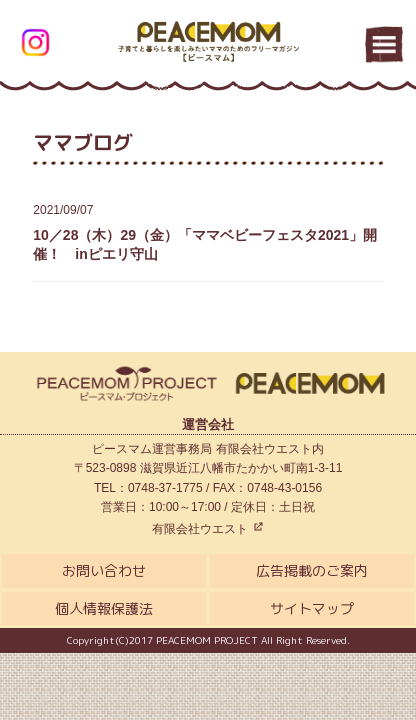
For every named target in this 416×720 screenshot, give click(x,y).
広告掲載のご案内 (312, 570)
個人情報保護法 (104, 608)
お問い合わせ (104, 570)
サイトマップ (312, 608)
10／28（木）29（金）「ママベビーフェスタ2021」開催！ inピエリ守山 (207, 231)
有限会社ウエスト (207, 529)
